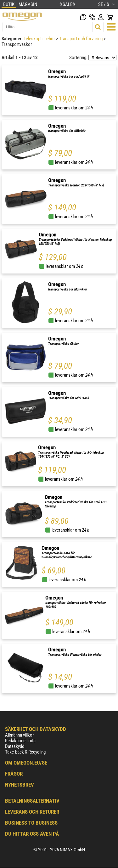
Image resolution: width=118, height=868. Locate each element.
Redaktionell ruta (20, 741)
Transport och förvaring (81, 39)
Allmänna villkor (20, 735)
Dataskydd (15, 746)
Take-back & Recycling (25, 752)
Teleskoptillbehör (40, 39)
